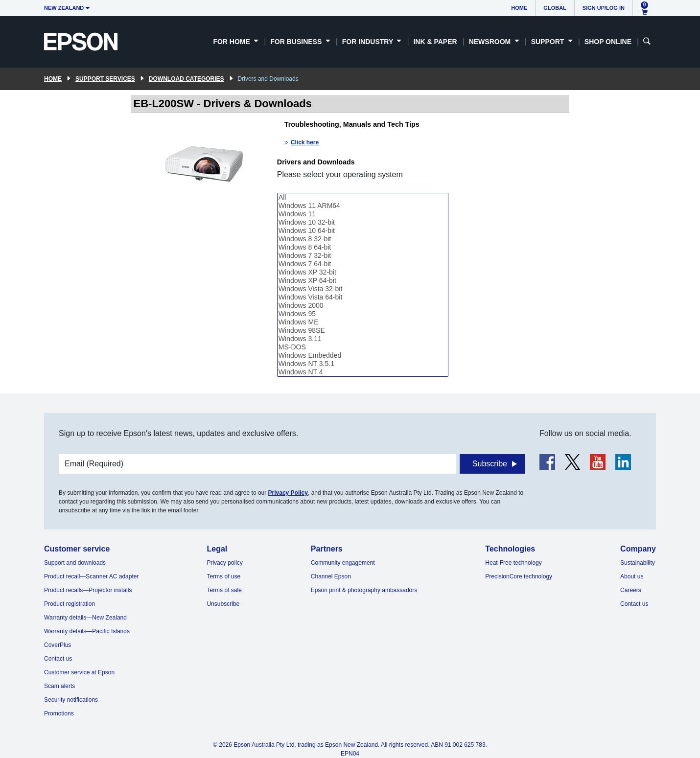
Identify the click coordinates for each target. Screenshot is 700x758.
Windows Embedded (363, 356)
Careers (631, 590)
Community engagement (343, 563)
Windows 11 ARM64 (363, 206)
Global (555, 8)
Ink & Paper (435, 42)
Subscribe (490, 464)
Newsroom (491, 42)
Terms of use (223, 576)
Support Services (105, 79)
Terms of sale (224, 590)
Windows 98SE (363, 331)
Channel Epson (331, 576)
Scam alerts (59, 686)
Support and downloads (75, 563)
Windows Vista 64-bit (363, 297)
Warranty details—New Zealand (85, 618)
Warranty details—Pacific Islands (87, 631)
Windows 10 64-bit (363, 231)
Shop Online (608, 42)
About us (632, 576)
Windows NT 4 (363, 372)
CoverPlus (58, 645)
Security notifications (71, 700)
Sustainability (638, 563)
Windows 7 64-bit (363, 264)
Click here (305, 142)
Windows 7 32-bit (363, 256)
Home (519, 8)
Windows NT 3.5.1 (363, 364)
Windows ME (363, 322)
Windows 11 (363, 214)
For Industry (369, 42)
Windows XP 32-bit (363, 272)
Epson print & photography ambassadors (364, 590)
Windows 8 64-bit (363, 247)
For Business (297, 42)
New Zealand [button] (64, 8)
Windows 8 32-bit (363, 239)
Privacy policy (224, 563)
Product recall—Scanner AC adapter (91, 576)
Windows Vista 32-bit (363, 289)
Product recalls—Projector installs (88, 590)
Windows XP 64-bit (363, 281)
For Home (232, 42)
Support (549, 42)
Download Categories (187, 79)
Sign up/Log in (604, 8)
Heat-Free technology (513, 563)
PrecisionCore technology (519, 576)
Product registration (70, 604)
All (363, 197)
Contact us (58, 659)
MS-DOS (363, 347)
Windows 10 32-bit (363, 222)
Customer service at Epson (79, 672)
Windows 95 (363, 314)
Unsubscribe (223, 604)
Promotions (59, 713)
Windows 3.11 (363, 339)
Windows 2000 (363, 306)
